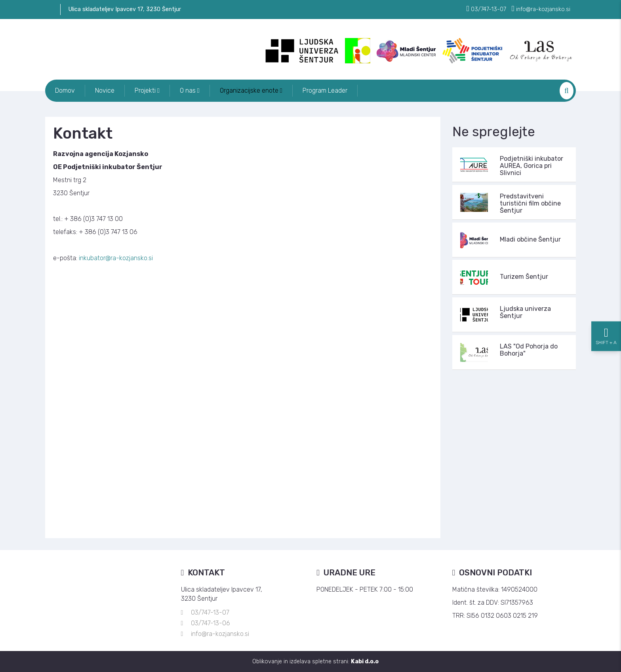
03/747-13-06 (210, 623)
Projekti (147, 90)
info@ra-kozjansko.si (220, 634)
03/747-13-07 (210, 612)
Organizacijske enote (251, 90)
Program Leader (325, 90)
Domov (65, 90)
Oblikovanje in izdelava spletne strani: (315, 662)
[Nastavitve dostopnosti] (606, 336)
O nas (190, 90)
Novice (105, 90)
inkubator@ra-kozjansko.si (116, 258)
